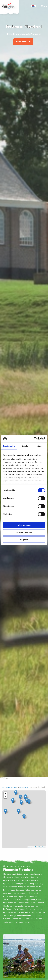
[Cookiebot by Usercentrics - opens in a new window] (34, 439)
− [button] (5, 797)
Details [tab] (25, 446)
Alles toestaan (24, 525)
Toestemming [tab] (9, 446)
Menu (44, 6)
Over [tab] (40, 446)
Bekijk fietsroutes (23, 42)
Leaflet (30, 847)
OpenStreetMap (40, 847)
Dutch (34, 6)
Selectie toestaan (24, 532)
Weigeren (24, 540)
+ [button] (5, 793)
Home (10, 6)
